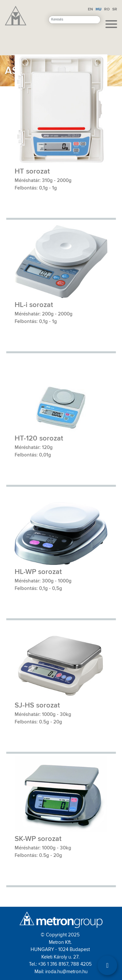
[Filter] (107, 965)
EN (90, 9)
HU (99, 9)
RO (107, 9)
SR (115, 9)
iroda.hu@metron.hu (66, 972)
